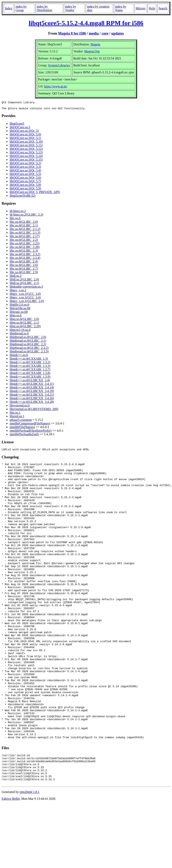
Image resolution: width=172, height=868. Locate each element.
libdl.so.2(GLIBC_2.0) (24, 281)
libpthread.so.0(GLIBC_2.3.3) (29, 353)
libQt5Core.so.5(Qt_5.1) (25, 140)
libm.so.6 (16, 317)
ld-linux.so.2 (18, 213)
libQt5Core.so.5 (20, 129)
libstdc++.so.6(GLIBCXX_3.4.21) (32, 396)
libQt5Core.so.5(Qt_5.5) (25, 176)
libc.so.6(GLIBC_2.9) (24, 274)
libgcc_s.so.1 (18, 292)
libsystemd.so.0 (20, 407)
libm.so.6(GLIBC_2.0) (24, 321)
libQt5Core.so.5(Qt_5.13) (26, 154)
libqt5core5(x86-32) (23, 197)
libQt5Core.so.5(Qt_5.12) (26, 151)
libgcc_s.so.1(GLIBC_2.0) (27, 303)
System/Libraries (59, 65)
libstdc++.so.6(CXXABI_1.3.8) (30, 375)
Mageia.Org (92, 51)
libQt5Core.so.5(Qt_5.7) (25, 183)
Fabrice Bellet (11, 863)
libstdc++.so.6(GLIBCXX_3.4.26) (32, 400)
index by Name (121, 8)
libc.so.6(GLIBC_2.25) (25, 245)
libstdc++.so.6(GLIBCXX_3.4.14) (32, 389)
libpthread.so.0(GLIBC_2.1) (28, 342)
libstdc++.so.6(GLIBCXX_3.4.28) (32, 404)
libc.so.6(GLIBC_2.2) (24, 242)
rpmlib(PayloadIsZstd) (24, 436)
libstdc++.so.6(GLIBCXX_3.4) (30, 382)
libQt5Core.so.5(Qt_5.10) (26, 143)
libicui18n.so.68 (20, 310)
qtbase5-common (21, 422)
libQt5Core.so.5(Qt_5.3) (25, 169)
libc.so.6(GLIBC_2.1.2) (25, 231)
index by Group (21, 8)
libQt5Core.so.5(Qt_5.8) (25, 187)
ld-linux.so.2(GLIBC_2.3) (26, 216)
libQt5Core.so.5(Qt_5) (24, 133)
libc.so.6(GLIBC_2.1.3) (25, 234)
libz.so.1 (15, 414)
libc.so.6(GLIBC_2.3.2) (25, 256)
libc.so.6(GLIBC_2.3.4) (25, 260)
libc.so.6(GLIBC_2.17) (25, 238)
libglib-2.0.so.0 (19, 306)
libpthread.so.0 (19, 335)
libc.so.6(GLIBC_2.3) (24, 252)
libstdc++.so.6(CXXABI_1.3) (29, 360)
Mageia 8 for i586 (72, 33)
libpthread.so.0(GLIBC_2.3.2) (29, 350)
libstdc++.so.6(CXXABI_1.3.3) (30, 368)
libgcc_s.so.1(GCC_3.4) (25, 299)
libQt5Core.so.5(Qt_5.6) (25, 179)
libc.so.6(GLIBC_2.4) (24, 263)
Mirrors (140, 8)
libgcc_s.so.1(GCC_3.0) (25, 296)
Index (8, 8)
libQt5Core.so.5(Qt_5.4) (25, 172)
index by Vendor (71, 8)
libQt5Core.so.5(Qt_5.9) (25, 190)
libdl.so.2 (16, 278)
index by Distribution (44, 8)
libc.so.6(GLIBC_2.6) (24, 267)
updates (117, 33)
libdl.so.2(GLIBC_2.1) (24, 285)
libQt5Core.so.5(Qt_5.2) (25, 165)
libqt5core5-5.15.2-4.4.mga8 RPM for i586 (86, 23)
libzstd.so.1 (17, 418)
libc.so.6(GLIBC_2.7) (24, 270)
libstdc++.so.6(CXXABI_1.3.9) (30, 378)
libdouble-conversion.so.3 (26, 288)
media (94, 33)
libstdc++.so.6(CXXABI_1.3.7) (30, 371)
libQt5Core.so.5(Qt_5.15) (26, 161)
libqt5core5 (17, 125)
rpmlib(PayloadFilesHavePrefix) (31, 432)
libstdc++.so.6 (19, 357)
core (105, 33)
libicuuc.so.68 (19, 314)
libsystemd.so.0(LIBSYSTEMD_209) (34, 411)
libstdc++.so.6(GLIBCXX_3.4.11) (32, 386)
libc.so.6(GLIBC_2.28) (25, 249)
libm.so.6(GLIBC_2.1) (24, 324)
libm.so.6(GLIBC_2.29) (25, 328)
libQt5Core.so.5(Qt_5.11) (26, 147)
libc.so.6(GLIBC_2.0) (24, 224)
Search (163, 8)
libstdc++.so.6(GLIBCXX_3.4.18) (32, 393)
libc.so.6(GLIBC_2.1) (24, 227)
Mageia (95, 44)
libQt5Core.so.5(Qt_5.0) (25, 136)
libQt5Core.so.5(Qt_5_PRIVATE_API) (35, 194)
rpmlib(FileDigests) (22, 429)
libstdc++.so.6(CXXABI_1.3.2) (30, 364)
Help (152, 8)
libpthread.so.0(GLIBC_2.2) (28, 346)
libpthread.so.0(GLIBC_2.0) (28, 339)
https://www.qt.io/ (56, 86)
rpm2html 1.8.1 (30, 856)
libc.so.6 (15, 220)
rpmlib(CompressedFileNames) (30, 425)
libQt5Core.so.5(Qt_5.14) (26, 158)
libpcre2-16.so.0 (20, 332)
